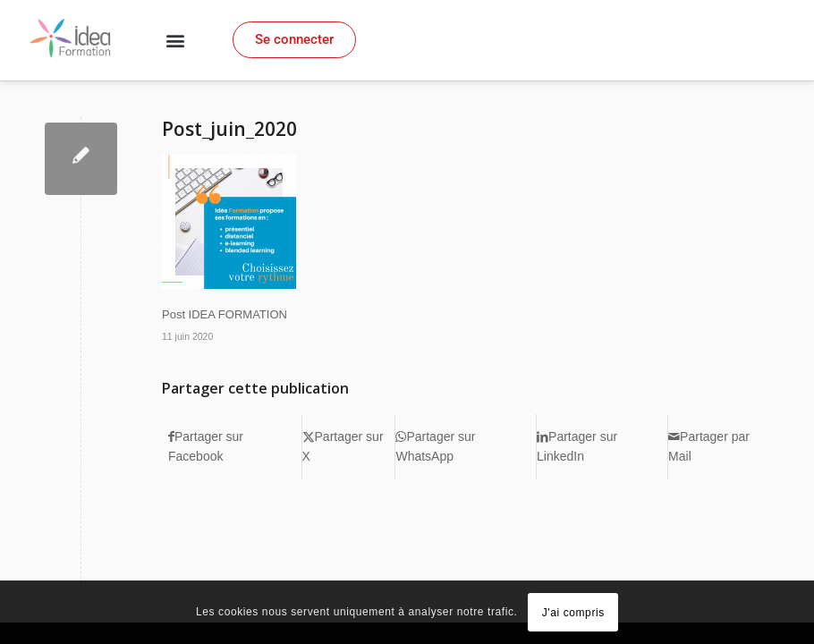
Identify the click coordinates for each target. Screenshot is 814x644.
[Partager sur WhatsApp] (466, 447)
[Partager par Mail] (722, 447)
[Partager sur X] (349, 447)
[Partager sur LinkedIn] (602, 447)
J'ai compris (573, 613)
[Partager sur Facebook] (235, 447)
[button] (174, 41)
